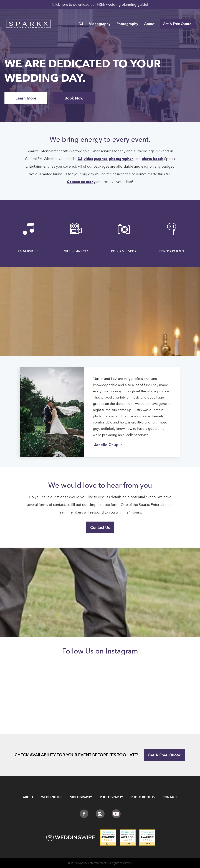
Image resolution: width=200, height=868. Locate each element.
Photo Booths (143, 797)
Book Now (74, 98)
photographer (121, 159)
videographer (95, 159)
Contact (170, 797)
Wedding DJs (52, 797)
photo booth (152, 159)
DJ (81, 24)
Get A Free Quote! (178, 24)
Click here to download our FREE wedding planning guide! (100, 4)
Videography (100, 24)
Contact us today (81, 182)
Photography (127, 24)
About (149, 24)
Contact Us (100, 527)
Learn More (26, 98)
